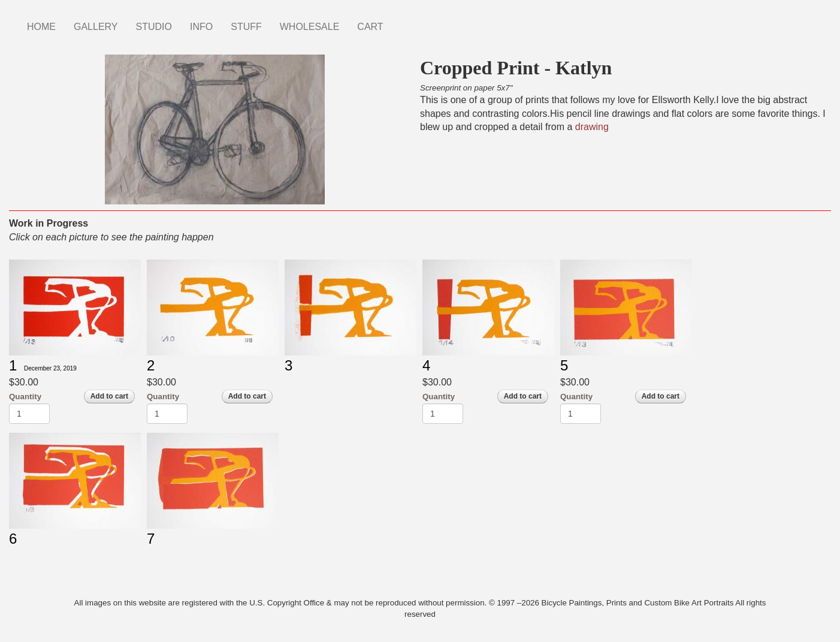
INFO (201, 27)
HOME (41, 27)
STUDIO (154, 27)
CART (370, 27)
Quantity (25, 397)
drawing (592, 127)
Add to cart (109, 396)
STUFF (246, 27)
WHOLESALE (310, 27)
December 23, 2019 (50, 368)
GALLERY (96, 27)
